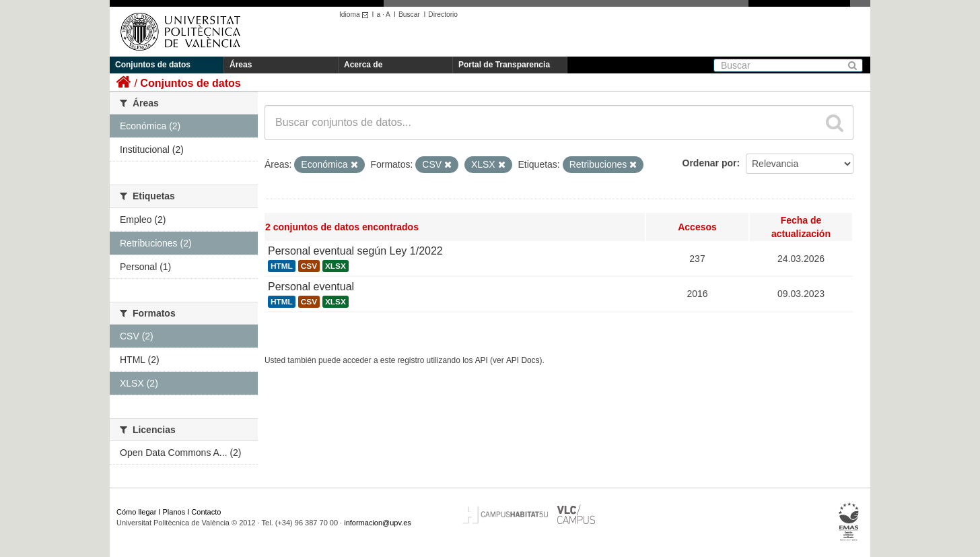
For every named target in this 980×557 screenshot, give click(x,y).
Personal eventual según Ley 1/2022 (355, 251)
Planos (174, 512)
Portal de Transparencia (504, 65)
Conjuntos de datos (153, 65)
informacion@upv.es (378, 523)
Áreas (241, 65)
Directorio (443, 14)
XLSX (336, 266)
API (482, 360)
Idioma (356, 14)
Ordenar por (710, 163)
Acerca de (363, 65)
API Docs (523, 360)
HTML (282, 266)
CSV (309, 266)
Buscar (409, 14)
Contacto (206, 512)
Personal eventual (311, 287)
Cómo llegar (136, 512)
